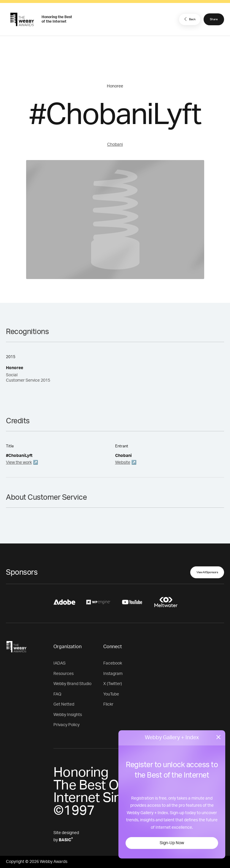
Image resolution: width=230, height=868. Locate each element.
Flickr (108, 704)
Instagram (113, 674)
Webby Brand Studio (72, 684)
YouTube (111, 694)
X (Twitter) (113, 684)
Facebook (113, 663)
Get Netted (64, 704)
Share (214, 19)
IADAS (60, 663)
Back (189, 19)
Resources (64, 674)
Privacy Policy (66, 725)
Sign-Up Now (172, 843)
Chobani (115, 145)
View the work (19, 463)
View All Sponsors (207, 572)
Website (123, 463)
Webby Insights (68, 715)
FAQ (57, 694)
